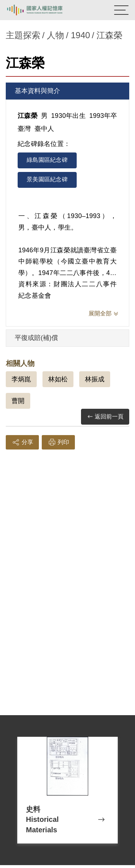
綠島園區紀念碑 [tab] (47, 160)
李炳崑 (21, 379)
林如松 (58, 379)
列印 (58, 442)
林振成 (95, 379)
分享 (22, 442)
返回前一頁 (105, 417)
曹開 (18, 401)
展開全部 (100, 313)
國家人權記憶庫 (42, 10)
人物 (55, 35)
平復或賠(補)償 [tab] (36, 338)
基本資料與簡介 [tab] (37, 91)
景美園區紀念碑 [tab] (47, 179)
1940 (80, 35)
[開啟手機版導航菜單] (121, 10)
